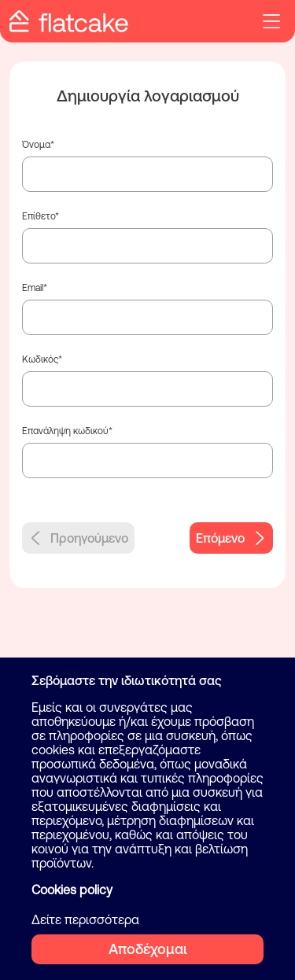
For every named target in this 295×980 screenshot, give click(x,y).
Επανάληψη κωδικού (65, 431)
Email (33, 288)
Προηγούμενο (78, 538)
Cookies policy (72, 890)
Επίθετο (39, 216)
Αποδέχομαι (148, 949)
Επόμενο (231, 538)
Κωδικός (40, 359)
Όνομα (36, 145)
